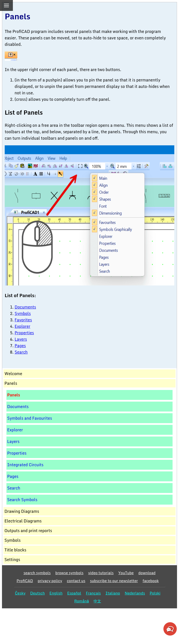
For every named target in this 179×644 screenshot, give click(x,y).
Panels (14, 395)
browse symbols (69, 573)
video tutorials (101, 573)
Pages (20, 346)
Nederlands (135, 593)
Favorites (23, 320)
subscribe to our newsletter (114, 581)
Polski (155, 593)
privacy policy (50, 581)
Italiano (113, 593)
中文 (97, 601)
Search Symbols (22, 500)
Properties (24, 333)
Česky (20, 593)
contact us (76, 581)
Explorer (22, 326)
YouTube (126, 573)
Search (21, 352)
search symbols (37, 573)
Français (93, 593)
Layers (21, 339)
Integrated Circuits (25, 465)
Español (74, 593)
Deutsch (38, 593)
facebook (151, 581)
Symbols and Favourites (30, 418)
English (56, 593)
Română (82, 601)
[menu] (6, 5)
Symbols (23, 313)
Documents (25, 307)
